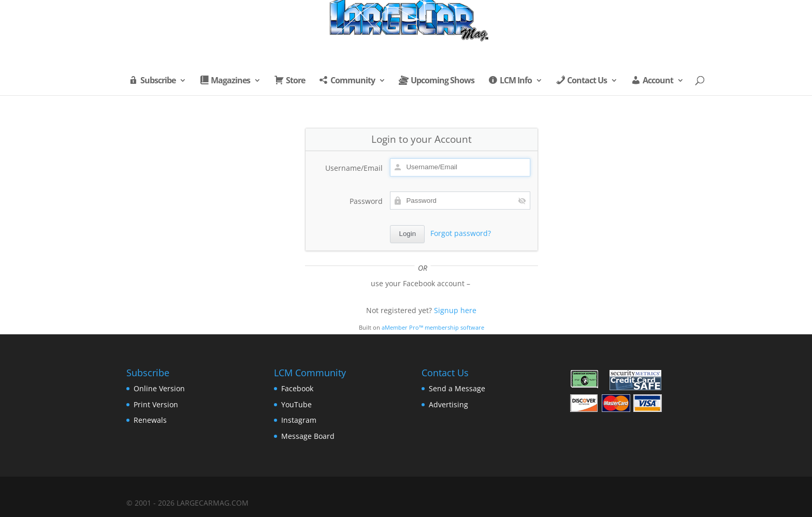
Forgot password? (461, 233)
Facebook (297, 388)
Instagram (299, 420)
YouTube (296, 404)
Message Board (308, 436)
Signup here (455, 310)
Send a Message (457, 388)
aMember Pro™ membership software (433, 328)
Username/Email (354, 168)
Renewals (150, 420)
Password (366, 201)
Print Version (156, 404)
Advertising (448, 404)
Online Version (159, 388)
